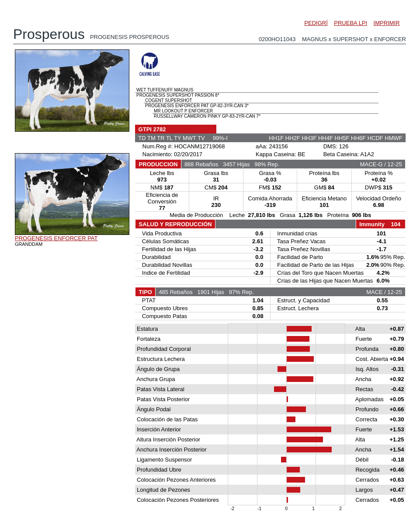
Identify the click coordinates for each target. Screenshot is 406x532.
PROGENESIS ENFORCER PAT (56, 238)
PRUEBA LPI (350, 23)
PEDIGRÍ (316, 23)
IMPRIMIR (387, 23)
